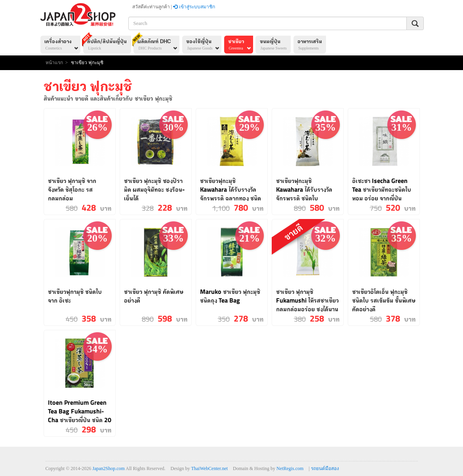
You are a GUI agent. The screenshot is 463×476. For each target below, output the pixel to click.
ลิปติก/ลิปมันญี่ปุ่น (105, 44)
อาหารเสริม (310, 45)
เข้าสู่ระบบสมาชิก (194, 7)
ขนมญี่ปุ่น (273, 45)
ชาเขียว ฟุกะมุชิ (87, 63)
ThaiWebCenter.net (209, 468)
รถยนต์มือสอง (325, 468)
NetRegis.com (290, 468)
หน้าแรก (54, 63)
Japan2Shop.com (109, 468)
